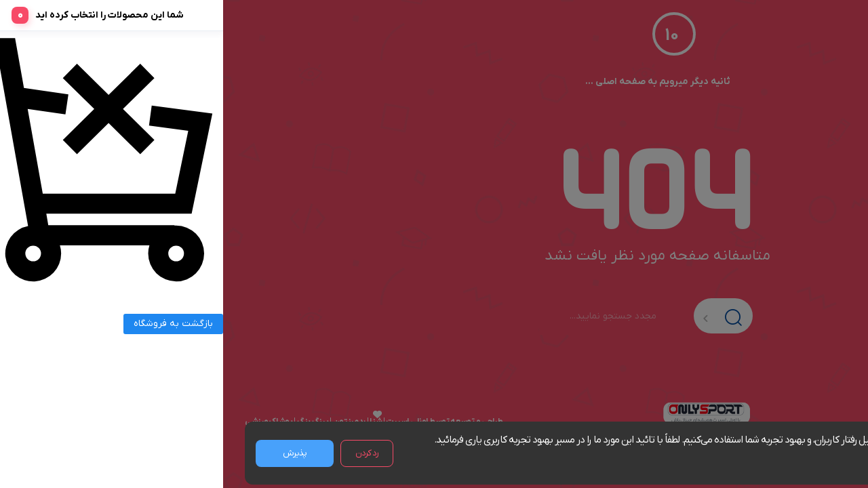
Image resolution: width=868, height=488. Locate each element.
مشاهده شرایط (787, 455)
